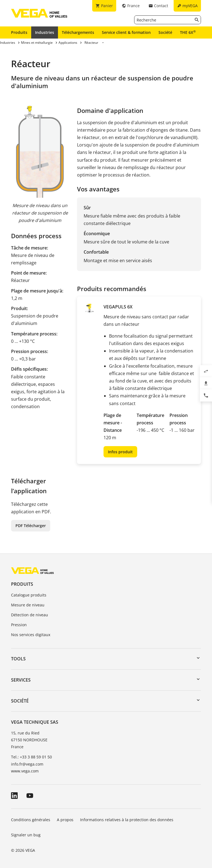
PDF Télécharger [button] (31, 526)
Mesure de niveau (28, 605)
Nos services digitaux (31, 635)
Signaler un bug (26, 835)
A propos (65, 820)
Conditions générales (31, 820)
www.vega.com (25, 771)
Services (21, 680)
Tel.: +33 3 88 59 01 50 (31, 757)
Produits (19, 32)
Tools (18, 659)
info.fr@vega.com (27, 764)
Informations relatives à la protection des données (127, 820)
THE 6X (188, 32)
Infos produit (120, 452)
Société (165, 32)
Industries (45, 32)
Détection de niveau (30, 615)
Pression (19, 625)
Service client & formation (126, 32)
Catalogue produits (29, 595)
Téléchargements (78, 32)
